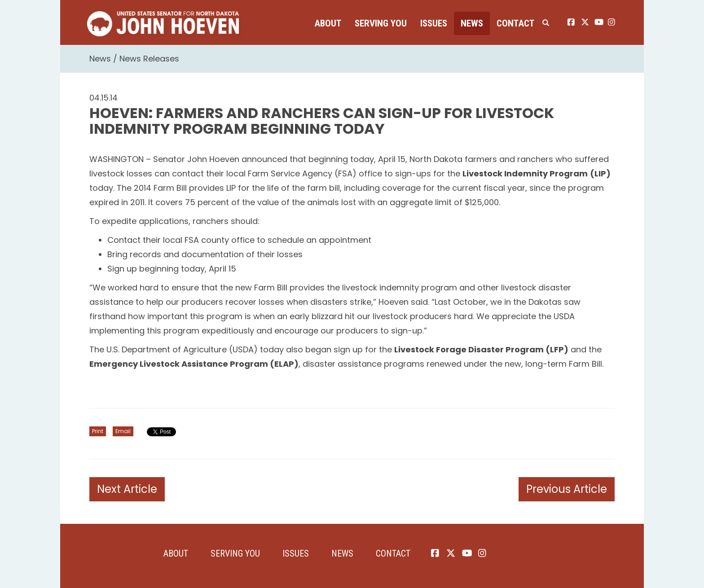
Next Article (127, 489)
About (328, 23)
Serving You (381, 23)
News (472, 23)
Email (123, 431)
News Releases (149, 59)
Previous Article (567, 489)
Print (98, 431)
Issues (434, 23)
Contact (515, 23)
